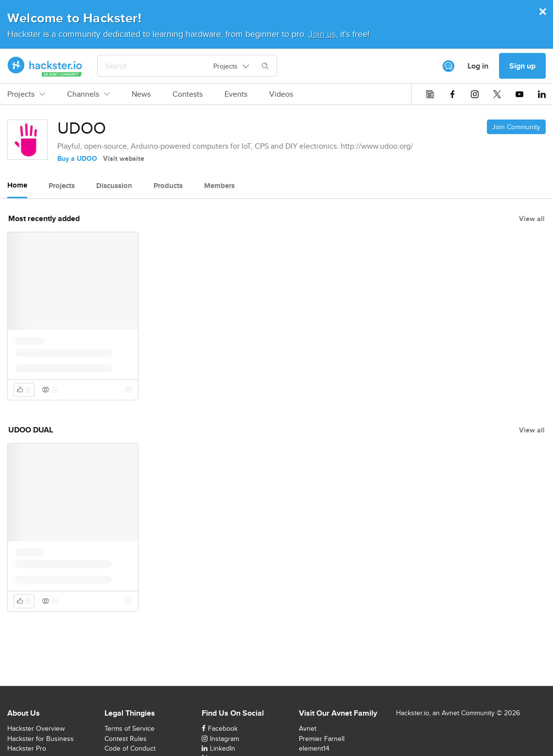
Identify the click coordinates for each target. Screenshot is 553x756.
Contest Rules (126, 739)
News (141, 94)
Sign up (522, 66)
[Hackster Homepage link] (45, 66)
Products (168, 186)
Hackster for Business (41, 739)
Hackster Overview (36, 728)
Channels (88, 94)
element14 (314, 748)
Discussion (114, 186)
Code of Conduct (130, 748)
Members (219, 186)
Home (17, 185)
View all (532, 219)
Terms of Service (130, 728)
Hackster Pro (27, 748)
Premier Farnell (322, 739)
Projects (26, 94)
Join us (322, 34)
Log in (478, 66)
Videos (281, 94)
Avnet (308, 728)
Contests (188, 94)
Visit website (124, 158)
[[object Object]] (449, 66)
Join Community (516, 127)
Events (236, 94)
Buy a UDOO (77, 158)
